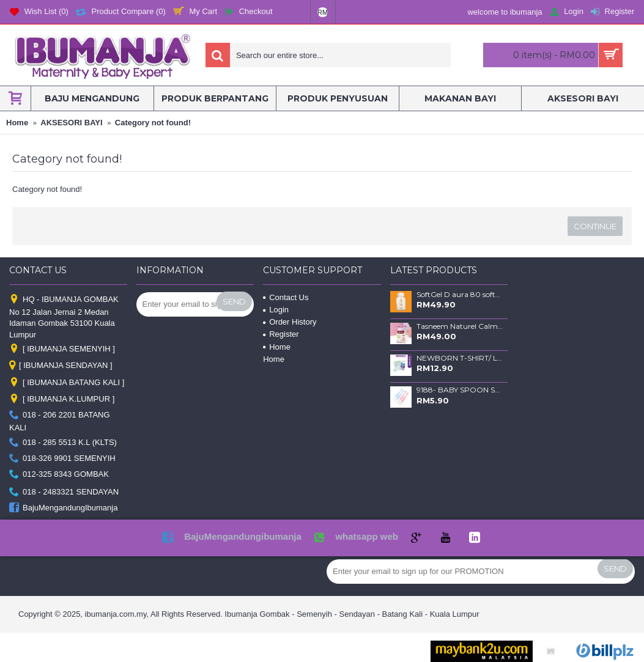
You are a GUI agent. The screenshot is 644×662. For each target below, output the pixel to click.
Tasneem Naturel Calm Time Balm (460, 326)
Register (281, 334)
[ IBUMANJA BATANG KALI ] (67, 383)
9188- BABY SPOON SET (460, 390)
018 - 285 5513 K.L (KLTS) (63, 442)
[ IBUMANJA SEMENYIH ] (62, 349)
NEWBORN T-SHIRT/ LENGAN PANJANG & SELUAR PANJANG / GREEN (460, 358)
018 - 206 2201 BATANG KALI (60, 421)
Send (234, 301)
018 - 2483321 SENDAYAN (64, 492)
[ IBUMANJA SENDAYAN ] (61, 366)
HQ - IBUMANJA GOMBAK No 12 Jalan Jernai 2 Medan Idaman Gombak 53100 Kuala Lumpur (64, 316)
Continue (595, 226)
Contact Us (286, 297)
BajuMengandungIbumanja (63, 508)
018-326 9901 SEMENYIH (62, 459)
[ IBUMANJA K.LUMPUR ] (62, 399)
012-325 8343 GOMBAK (59, 475)
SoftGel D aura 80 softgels (460, 295)
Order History (290, 322)
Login (276, 310)
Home (277, 347)
